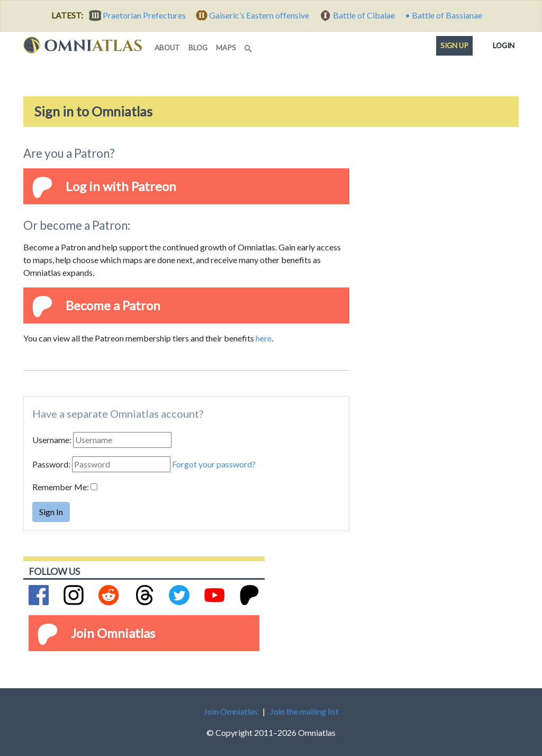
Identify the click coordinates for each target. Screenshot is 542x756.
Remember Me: (61, 487)
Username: (52, 440)
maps (226, 48)
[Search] (249, 46)
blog (198, 48)
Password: (51, 464)
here (264, 338)
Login (504, 43)
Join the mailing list (304, 711)
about (167, 48)
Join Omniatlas (113, 633)
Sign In (51, 512)
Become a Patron (113, 305)
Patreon (154, 186)
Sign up (454, 46)
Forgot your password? (214, 464)
